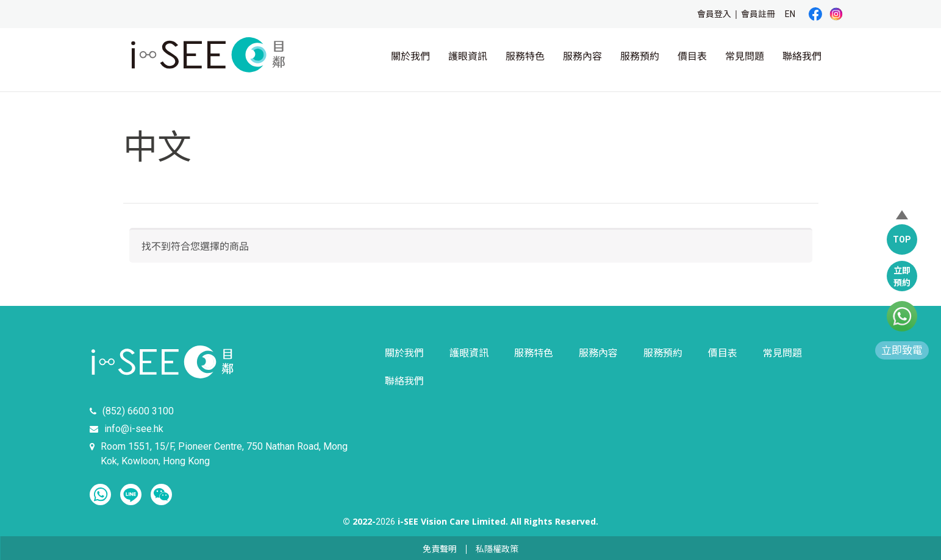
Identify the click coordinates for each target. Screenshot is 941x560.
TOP (902, 239)
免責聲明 (440, 549)
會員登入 (714, 14)
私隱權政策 (497, 549)
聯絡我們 (802, 56)
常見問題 (745, 56)
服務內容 (582, 56)
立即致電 (902, 350)
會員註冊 (758, 14)
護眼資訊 (468, 56)
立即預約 (902, 277)
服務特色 (525, 56)
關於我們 (410, 56)
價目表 (692, 56)
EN (790, 14)
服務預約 (640, 56)
